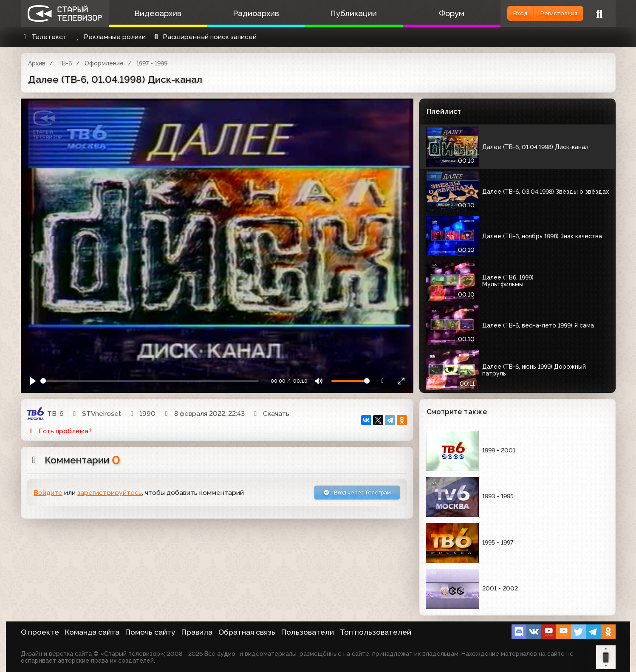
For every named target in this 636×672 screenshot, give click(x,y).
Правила (197, 632)
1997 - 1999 (152, 63)
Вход (497, 13)
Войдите (48, 495)
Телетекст (44, 37)
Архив (37, 63)
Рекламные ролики (109, 37)
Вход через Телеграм (347, 494)
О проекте (40, 632)
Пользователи (308, 632)
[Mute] (318, 381)
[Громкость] (351, 381)
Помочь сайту (150, 632)
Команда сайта (92, 632)
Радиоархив (245, 13)
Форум (425, 13)
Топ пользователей (376, 632)
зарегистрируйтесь (110, 495)
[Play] (33, 381)
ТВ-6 (65, 63)
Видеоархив (154, 13)
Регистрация (550, 13)
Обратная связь (247, 632)
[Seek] (150, 381)
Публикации (335, 13)
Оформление (104, 63)
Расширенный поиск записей (204, 37)
